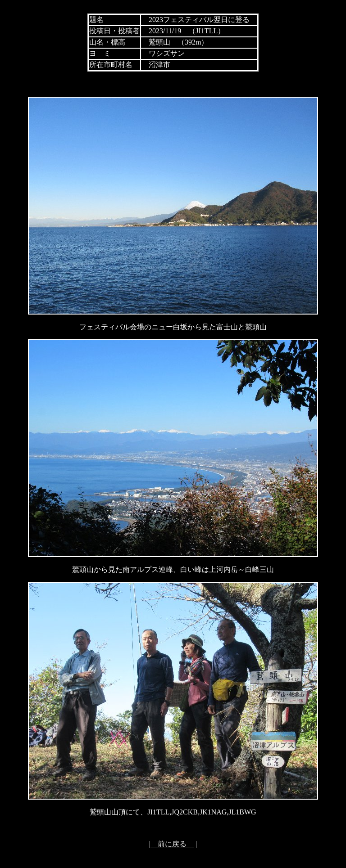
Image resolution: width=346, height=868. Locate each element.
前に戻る (172, 844)
